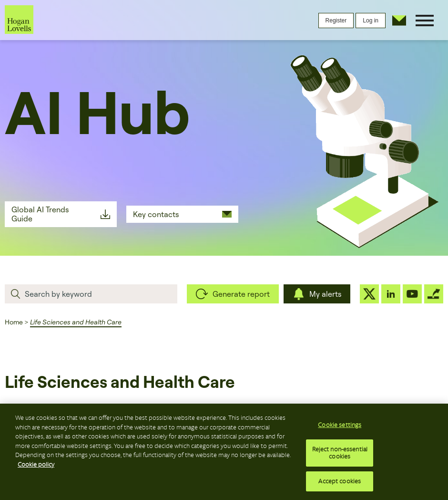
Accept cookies (340, 484)
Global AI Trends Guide (40, 214)
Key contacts (156, 214)
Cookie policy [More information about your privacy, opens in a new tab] (36, 467)
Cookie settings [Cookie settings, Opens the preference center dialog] (340, 428)
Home (14, 322)
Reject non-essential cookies (340, 455)
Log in (371, 21)
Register (336, 21)
